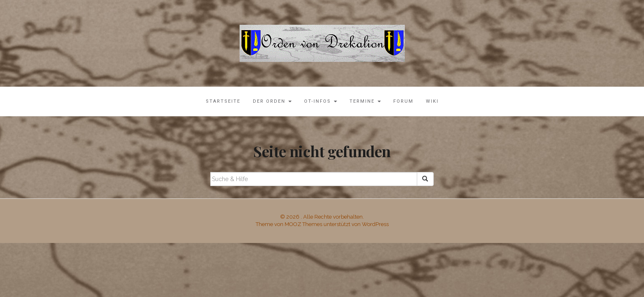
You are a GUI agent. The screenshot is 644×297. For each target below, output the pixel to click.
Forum (403, 101)
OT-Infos (321, 101)
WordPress (375, 224)
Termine (365, 101)
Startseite (223, 101)
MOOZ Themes (303, 224)
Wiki (432, 101)
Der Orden (272, 101)
